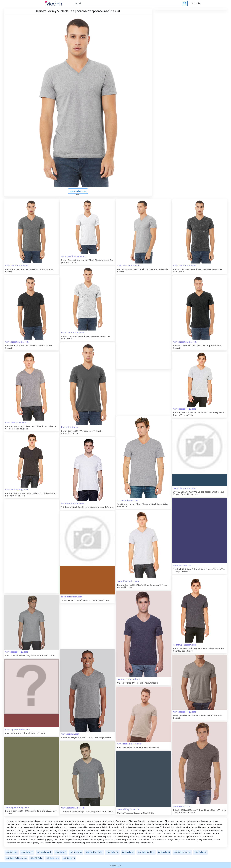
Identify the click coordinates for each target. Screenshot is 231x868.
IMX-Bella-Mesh (44, 852)
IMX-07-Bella (37, 858)
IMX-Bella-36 (69, 858)
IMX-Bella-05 (27, 852)
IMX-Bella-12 (200, 852)
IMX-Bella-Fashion (146, 852)
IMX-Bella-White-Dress (16, 858)
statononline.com (78, 191)
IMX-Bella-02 (128, 852)
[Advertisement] (139, 322)
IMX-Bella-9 (61, 852)
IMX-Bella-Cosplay (182, 852)
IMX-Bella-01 (164, 852)
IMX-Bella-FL (12, 852)
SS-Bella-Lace (53, 858)
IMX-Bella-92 (112, 852)
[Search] (130, 3)
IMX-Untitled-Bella (94, 852)
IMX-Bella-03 (76, 852)
